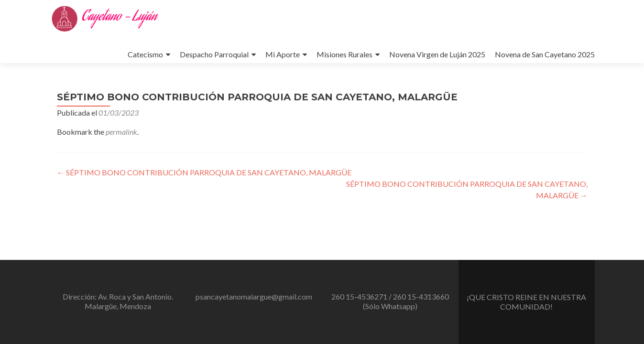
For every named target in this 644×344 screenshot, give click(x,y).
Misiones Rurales (344, 54)
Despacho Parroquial (214, 54)
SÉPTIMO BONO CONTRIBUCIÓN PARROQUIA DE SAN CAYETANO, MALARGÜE (204, 172)
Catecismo (145, 54)
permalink (121, 132)
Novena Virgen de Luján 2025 (437, 54)
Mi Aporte (283, 54)
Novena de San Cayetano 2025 (545, 54)
